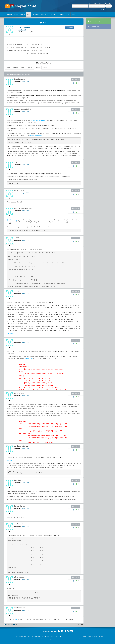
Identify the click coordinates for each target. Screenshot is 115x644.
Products (22, 14)
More (74, 14)
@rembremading (12, 220)
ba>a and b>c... (20, 506)
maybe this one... (20, 608)
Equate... (18, 238)
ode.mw (9, 461)
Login (89, 3)
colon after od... (20, 190)
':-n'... (16, 162)
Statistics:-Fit (29, 358)
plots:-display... (20, 577)
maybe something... (21, 446)
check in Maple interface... (24, 208)
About (110, 3)
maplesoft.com (61, 639)
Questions (9, 14)
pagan (23, 81)
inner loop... (18, 480)
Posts (16, 14)
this (16, 619)
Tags (29, 636)
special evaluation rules (38, 121)
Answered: (18, 81)
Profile (8, 68)
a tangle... (18, 291)
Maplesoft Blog (45, 14)
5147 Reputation (24, 27)
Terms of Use (69, 639)
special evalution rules (36, 136)
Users (28, 14)
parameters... (19, 393)
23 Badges (22, 30)
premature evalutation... (23, 109)
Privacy (75, 639)
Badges (62, 14)
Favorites (15, 68)
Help (105, 3)
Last (16, 624)
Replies (45, 68)
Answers (38, 68)
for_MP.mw (10, 333)
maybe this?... (19, 524)
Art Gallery (54, 14)
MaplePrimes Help (93, 636)
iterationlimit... (20, 79)
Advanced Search (106, 10)
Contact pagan (70, 28)
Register (95, 3)
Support (100, 3)
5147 (27, 81)
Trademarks (80, 639)
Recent (68, 14)
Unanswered (35, 14)
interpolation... (20, 340)
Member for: (22, 32)
